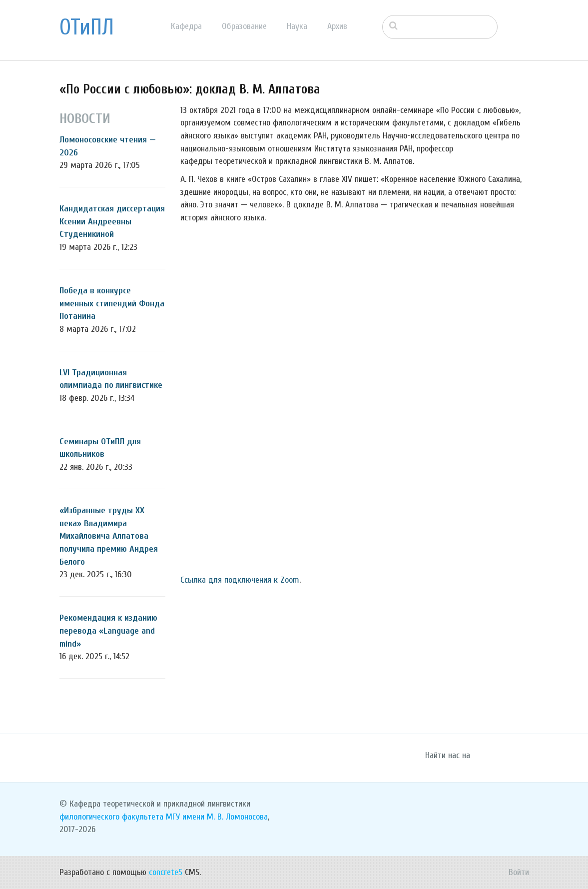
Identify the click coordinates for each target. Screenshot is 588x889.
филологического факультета (111, 817)
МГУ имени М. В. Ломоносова (217, 817)
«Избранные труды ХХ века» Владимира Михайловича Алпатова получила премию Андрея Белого (109, 536)
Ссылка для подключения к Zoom (240, 580)
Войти (519, 872)
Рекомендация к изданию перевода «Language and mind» (108, 631)
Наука (297, 26)
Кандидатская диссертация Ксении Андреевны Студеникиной (112, 221)
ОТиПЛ (87, 27)
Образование (244, 26)
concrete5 (166, 872)
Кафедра (186, 26)
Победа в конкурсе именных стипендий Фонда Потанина (112, 303)
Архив (337, 26)
